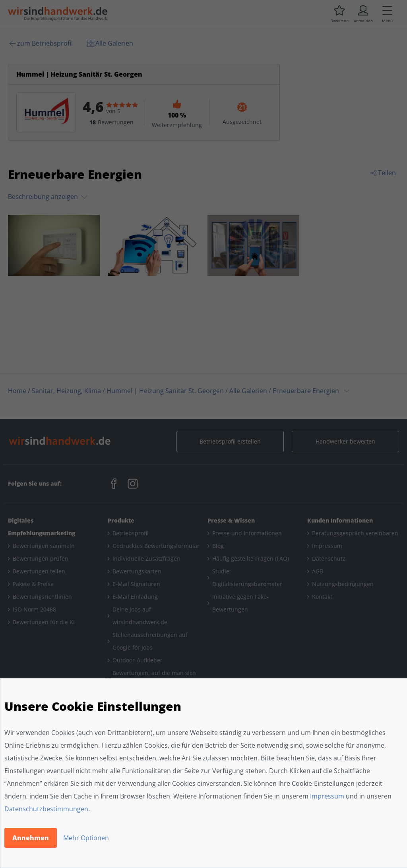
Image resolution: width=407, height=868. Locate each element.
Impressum (327, 796)
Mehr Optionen (86, 838)
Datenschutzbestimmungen (46, 809)
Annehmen (31, 838)
